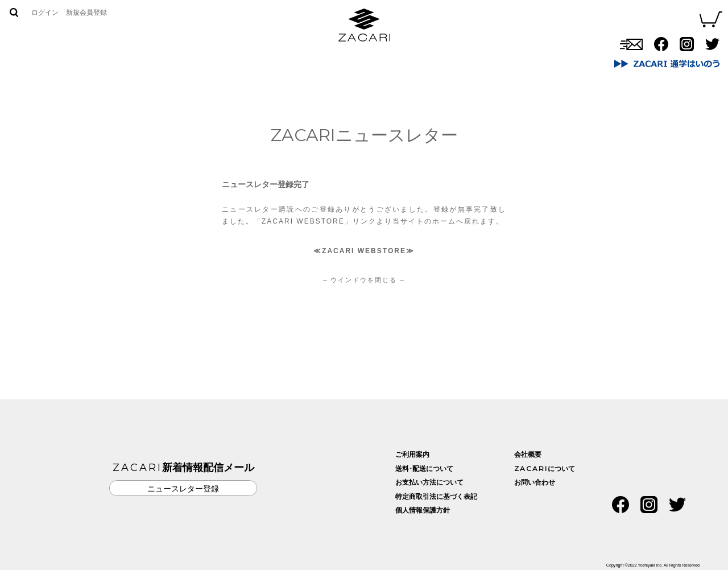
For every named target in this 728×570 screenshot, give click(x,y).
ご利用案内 (412, 455)
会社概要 (528, 455)
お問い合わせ (444, 60)
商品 (270, 60)
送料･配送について (424, 469)
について (545, 469)
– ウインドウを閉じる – (364, 280)
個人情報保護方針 (423, 510)
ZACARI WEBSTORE (364, 251)
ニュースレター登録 (183, 489)
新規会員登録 (86, 13)
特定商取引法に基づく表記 (436, 497)
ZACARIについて (325, 60)
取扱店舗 (387, 60)
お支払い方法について (429, 482)
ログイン (45, 13)
